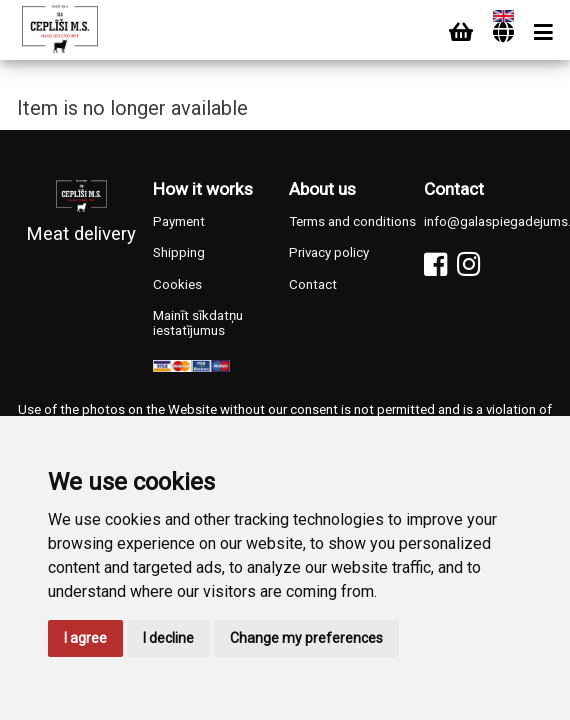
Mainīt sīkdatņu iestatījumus (198, 323)
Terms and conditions (352, 221)
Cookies (177, 284)
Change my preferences (306, 638)
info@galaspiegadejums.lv (488, 221)
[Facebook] (435, 264)
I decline (168, 638)
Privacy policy (329, 252)
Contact (313, 284)
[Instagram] (468, 264)
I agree (85, 638)
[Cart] (461, 32)
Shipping (179, 252)
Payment (179, 221)
